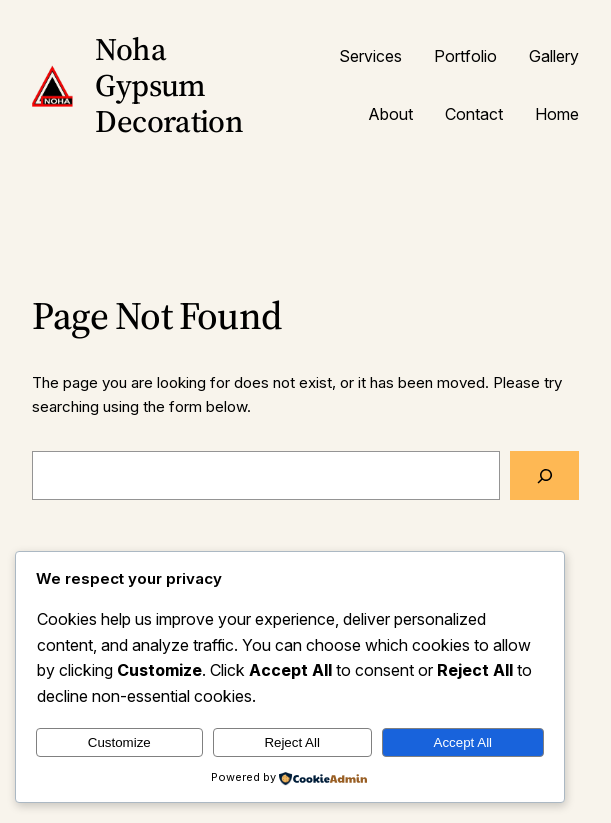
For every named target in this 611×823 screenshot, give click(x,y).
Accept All (463, 742)
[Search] (544, 475)
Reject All (292, 742)
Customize (119, 742)
